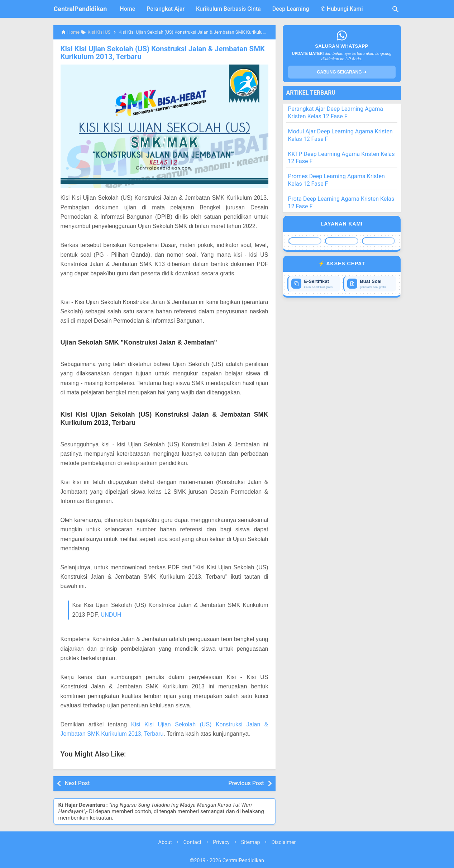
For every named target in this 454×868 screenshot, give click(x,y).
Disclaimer (284, 842)
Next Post (77, 783)
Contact (192, 842)
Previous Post (246, 783)
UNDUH (111, 614)
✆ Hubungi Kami (342, 9)
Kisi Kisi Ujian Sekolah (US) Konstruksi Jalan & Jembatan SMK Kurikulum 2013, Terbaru (161, 53)
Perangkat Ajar (166, 9)
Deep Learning (291, 9)
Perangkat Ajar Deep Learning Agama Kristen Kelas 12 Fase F (336, 113)
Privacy (221, 842)
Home (127, 9)
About (165, 842)
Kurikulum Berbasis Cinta (228, 9)
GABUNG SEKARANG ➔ (342, 72)
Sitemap (251, 842)
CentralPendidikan (80, 9)
